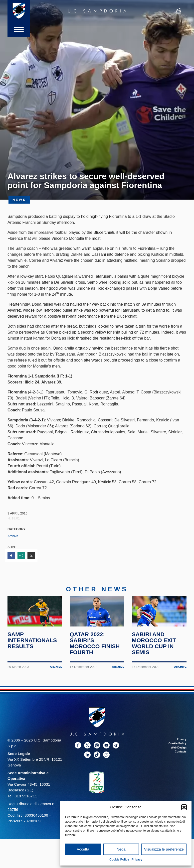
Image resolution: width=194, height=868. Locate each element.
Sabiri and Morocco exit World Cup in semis (154, 645)
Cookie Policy (119, 860)
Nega (121, 849)
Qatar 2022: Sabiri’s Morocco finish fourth (95, 645)
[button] (184, 807)
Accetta (83, 849)
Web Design (179, 749)
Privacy (137, 860)
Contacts (181, 753)
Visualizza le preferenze (164, 849)
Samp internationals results (32, 642)
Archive (13, 536)
